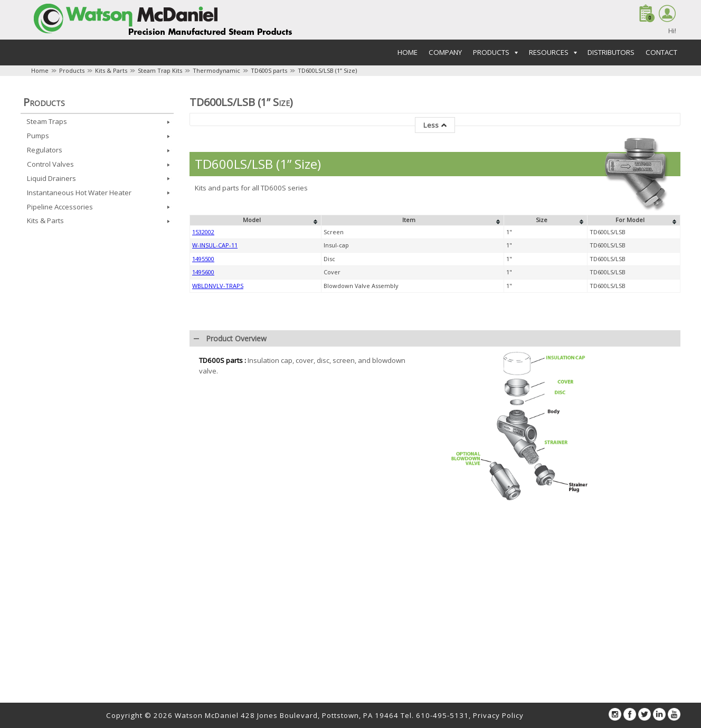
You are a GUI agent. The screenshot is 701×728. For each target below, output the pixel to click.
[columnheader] (256, 221)
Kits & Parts (111, 70)
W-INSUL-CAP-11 (215, 245)
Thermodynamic (216, 70)
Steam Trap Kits (160, 70)
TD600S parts (269, 70)
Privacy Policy (498, 715)
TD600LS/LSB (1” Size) (327, 70)
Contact (661, 52)
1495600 (203, 272)
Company (445, 52)
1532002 (203, 232)
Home (408, 52)
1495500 (203, 259)
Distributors (611, 52)
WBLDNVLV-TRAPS (218, 286)
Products (72, 70)
